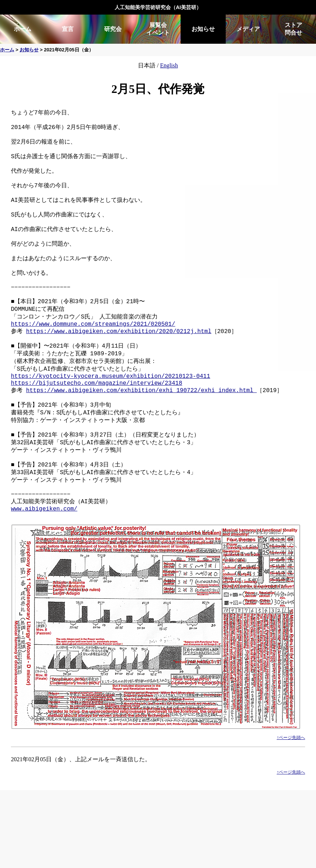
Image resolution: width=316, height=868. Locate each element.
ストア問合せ (293, 29)
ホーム (23, 29)
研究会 (113, 29)
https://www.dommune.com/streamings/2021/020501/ (93, 351)
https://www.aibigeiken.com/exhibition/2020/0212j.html (119, 359)
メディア (248, 29)
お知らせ (203, 29)
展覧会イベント (158, 29)
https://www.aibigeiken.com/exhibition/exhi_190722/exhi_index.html (142, 425)
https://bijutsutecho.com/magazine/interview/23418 (96, 417)
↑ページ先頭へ (291, 786)
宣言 (68, 29)
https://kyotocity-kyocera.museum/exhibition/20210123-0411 (110, 409)
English (169, 65)
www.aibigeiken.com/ (44, 557)
